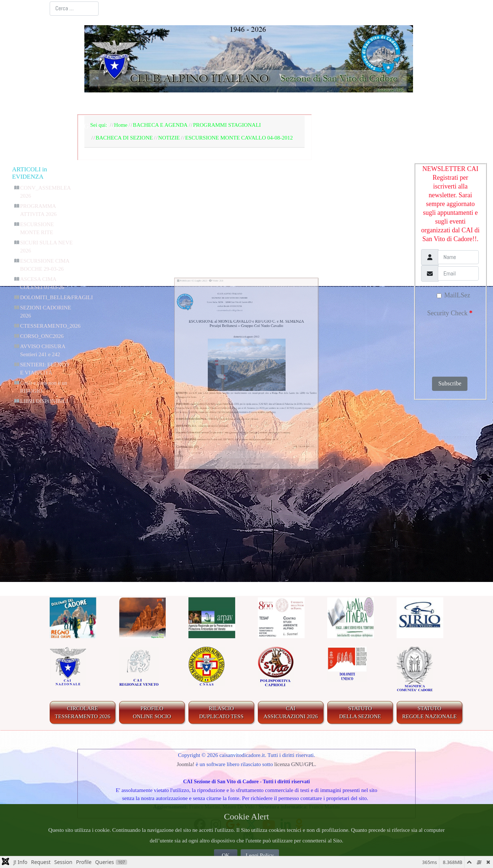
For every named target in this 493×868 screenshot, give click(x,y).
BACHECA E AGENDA (234, 104)
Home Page (106, 104)
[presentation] (452, 344)
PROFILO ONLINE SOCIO (152, 713)
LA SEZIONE (159, 104)
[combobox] (74, 9)
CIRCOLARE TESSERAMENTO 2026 (83, 713)
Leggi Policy (260, 855)
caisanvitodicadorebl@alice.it (210, 234)
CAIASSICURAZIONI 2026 (291, 713)
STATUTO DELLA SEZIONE (360, 713)
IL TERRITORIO (314, 104)
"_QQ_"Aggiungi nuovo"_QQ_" (374, 533)
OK (226, 855)
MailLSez (453, 295)
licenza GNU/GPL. (295, 764)
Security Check (450, 313)
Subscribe (450, 383)
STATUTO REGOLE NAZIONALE (429, 713)
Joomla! (186, 764)
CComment (267, 572)
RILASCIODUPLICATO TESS (221, 713)
